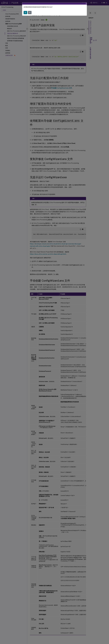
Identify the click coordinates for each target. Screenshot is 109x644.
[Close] (86, 4)
